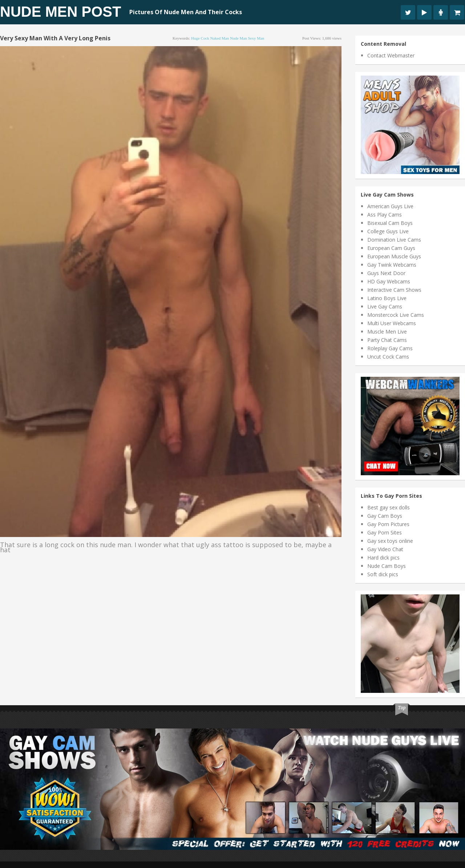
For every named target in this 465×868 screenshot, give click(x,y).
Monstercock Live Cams (396, 315)
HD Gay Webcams (389, 281)
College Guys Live (388, 231)
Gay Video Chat (385, 549)
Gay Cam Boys (385, 516)
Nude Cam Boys (387, 566)
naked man (220, 38)
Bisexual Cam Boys (390, 223)
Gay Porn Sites (385, 532)
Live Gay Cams (385, 306)
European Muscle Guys (394, 256)
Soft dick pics (383, 574)
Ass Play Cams (385, 215)
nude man (238, 38)
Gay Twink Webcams (392, 265)
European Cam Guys (391, 248)
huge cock (200, 38)
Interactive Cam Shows (394, 290)
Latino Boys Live (387, 298)
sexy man (256, 38)
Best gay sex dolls (389, 507)
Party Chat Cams (387, 340)
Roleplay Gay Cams (390, 348)
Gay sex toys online (390, 541)
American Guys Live (390, 206)
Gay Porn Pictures (388, 524)
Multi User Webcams (392, 323)
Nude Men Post (60, 12)
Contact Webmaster (391, 55)
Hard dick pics (383, 558)
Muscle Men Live (387, 332)
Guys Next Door (386, 273)
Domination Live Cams (394, 240)
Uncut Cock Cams (388, 357)
